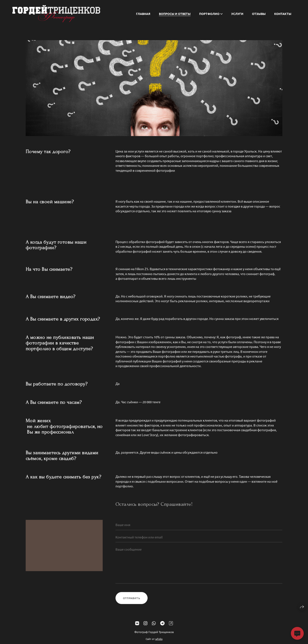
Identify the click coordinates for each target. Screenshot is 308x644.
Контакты (283, 14)
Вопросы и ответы (175, 14)
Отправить (132, 602)
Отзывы (259, 14)
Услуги (237, 14)
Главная (143, 14)
